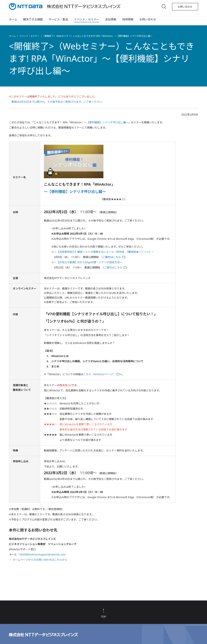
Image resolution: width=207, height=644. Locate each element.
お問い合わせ (185, 7)
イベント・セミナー (87, 19)
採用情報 (128, 19)
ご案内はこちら (113, 267)
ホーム (13, 19)
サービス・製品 (58, 19)
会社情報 (111, 19)
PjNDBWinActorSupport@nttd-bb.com (42, 554)
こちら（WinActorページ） (99, 374)
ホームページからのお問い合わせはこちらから (40, 560)
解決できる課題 (33, 19)
